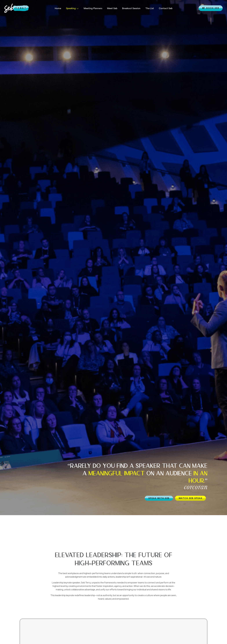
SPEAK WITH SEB (159, 498)
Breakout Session (131, 8)
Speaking (71, 8)
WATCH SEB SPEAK (191, 498)
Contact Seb (166, 8)
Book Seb (211, 8)
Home (58, 8)
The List (150, 8)
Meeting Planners (93, 8)
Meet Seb (112, 8)
